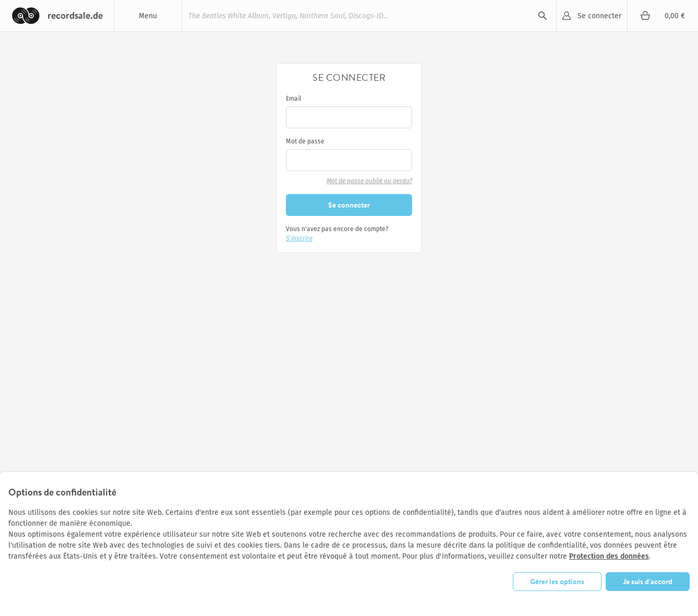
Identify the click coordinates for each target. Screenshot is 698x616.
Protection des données (609, 556)
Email (294, 99)
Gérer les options (557, 581)
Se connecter (599, 16)
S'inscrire (299, 238)
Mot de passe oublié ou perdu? (369, 181)
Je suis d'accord (648, 581)
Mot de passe (305, 141)
